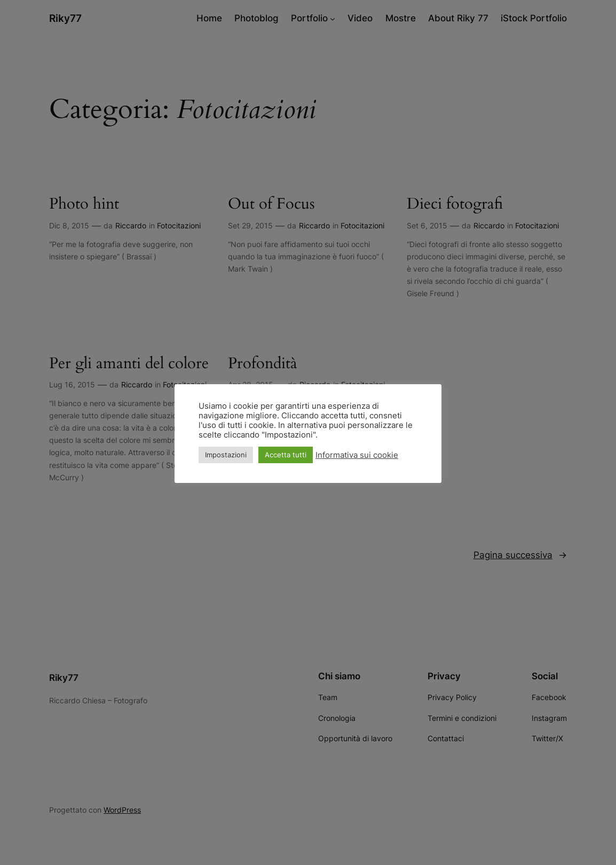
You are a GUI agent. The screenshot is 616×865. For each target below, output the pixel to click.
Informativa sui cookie (357, 455)
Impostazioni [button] (226, 455)
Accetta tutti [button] (286, 455)
